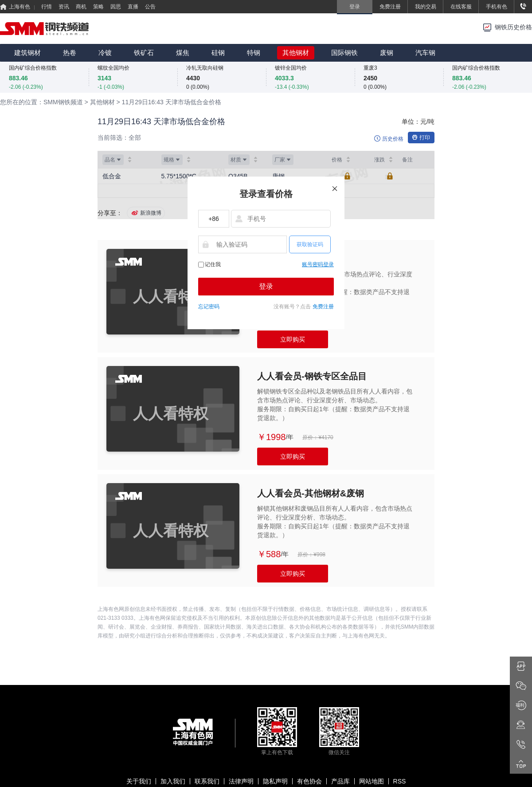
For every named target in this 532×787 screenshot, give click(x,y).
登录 (266, 286)
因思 (116, 7)
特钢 (254, 53)
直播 (133, 7)
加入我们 (173, 781)
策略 (98, 7)
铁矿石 (144, 53)
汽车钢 (425, 53)
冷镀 (105, 53)
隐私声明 (275, 781)
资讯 (64, 7)
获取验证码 (310, 244)
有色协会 (309, 781)
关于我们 (139, 781)
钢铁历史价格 (513, 27)
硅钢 (218, 53)
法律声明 (241, 781)
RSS (400, 781)
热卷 (70, 53)
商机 (81, 7)
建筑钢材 (27, 53)
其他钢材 (296, 53)
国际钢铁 (344, 53)
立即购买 (293, 339)
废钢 (387, 53)
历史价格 (393, 139)
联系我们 (207, 781)
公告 (150, 7)
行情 (47, 7)
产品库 (340, 781)
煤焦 (183, 53)
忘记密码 (209, 307)
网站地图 (372, 781)
